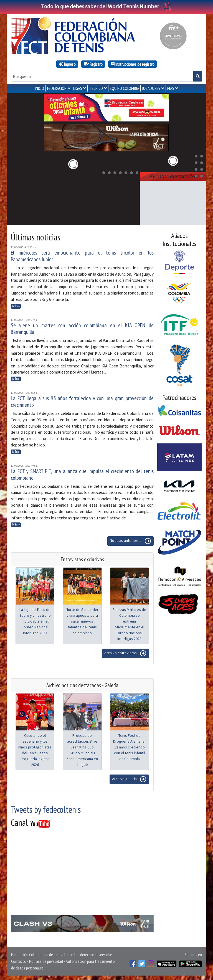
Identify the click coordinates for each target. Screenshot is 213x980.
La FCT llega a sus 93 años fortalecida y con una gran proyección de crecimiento (82, 402)
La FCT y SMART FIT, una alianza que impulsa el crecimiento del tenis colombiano (82, 474)
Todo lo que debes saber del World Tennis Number (106, 6)
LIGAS (78, 88)
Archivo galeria (129, 779)
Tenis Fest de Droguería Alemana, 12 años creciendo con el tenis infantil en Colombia (129, 747)
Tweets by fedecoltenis (46, 809)
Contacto (19, 961)
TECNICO (96, 88)
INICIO (40, 88)
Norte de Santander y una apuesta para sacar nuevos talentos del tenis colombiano (82, 621)
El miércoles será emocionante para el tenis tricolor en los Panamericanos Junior (82, 256)
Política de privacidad (46, 961)
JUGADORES (151, 88)
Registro (93, 64)
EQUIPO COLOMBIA (125, 88)
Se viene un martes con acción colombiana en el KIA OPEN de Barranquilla (82, 329)
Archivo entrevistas (125, 653)
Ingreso (67, 64)
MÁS (171, 88)
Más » (16, 306)
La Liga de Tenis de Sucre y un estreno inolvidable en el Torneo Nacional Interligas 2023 (35, 621)
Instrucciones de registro (133, 64)
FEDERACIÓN (57, 88)
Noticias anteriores (130, 541)
